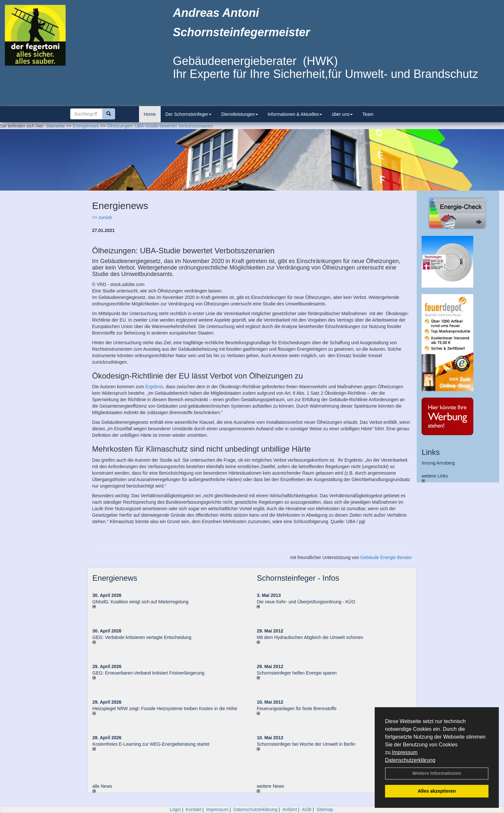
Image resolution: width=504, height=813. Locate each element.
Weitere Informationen (437, 773)
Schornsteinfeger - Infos (298, 578)
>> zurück (102, 217)
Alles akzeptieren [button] (437, 791)
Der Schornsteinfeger (188, 114)
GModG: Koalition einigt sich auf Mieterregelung (140, 602)
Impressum (405, 752)
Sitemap (325, 809)
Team (368, 114)
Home (150, 114)
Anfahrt (290, 809)
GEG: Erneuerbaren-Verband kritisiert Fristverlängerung (149, 673)
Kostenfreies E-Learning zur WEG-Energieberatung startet (151, 744)
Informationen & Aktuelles (295, 114)
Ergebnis (154, 387)
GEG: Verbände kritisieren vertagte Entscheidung (142, 637)
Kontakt (193, 809)
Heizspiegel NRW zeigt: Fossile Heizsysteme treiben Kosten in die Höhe (165, 709)
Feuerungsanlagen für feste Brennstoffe (296, 709)
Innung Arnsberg (438, 463)
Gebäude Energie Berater (386, 557)
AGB (307, 809)
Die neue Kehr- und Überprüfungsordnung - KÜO (306, 602)
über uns (342, 114)
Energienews (115, 578)
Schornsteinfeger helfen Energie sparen (297, 673)
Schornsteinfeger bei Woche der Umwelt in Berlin (306, 744)
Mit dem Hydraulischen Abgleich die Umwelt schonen (310, 637)
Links (431, 452)
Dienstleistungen (240, 114)
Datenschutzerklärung (410, 760)
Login (175, 809)
